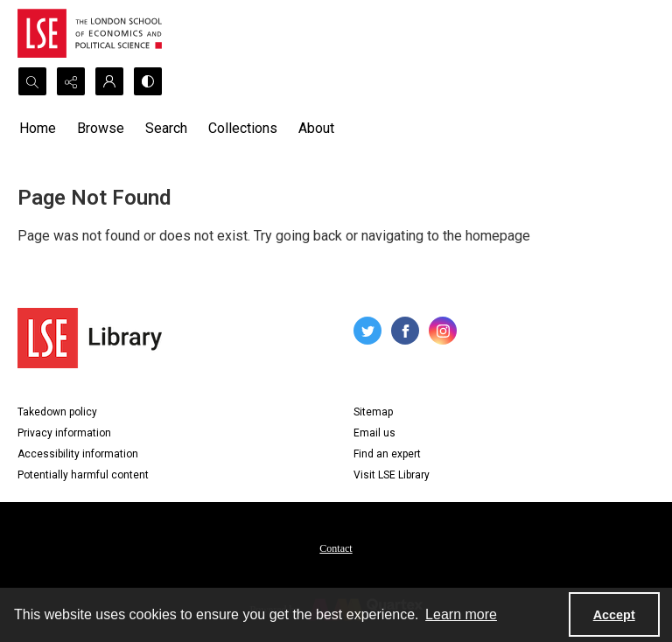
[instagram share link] (443, 331)
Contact (336, 548)
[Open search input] (32, 81)
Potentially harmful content (83, 475)
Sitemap (373, 412)
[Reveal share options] (71, 81)
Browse (101, 128)
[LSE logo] (90, 33)
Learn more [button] (461, 614)
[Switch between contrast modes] (148, 81)
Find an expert (387, 454)
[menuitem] (336, 548)
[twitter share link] (367, 331)
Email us (374, 433)
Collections (243, 128)
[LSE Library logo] (90, 338)
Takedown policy (57, 412)
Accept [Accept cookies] (614, 615)
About (316, 128)
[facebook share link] (405, 331)
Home (38, 128)
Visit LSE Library (392, 475)
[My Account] (109, 81)
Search (166, 128)
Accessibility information (78, 454)
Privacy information (64, 433)
